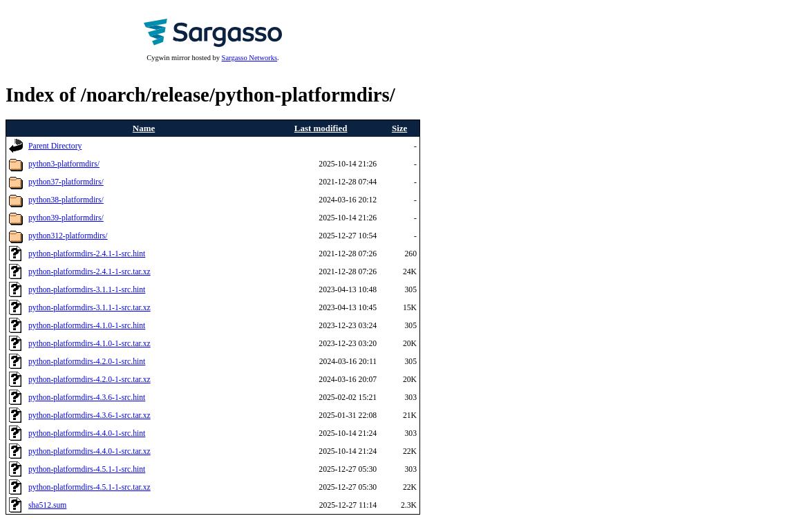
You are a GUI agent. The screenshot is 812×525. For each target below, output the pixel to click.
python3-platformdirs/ (64, 164)
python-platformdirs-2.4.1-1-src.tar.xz (89, 272)
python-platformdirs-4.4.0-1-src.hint (87, 433)
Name (144, 128)
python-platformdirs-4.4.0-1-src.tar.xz (89, 451)
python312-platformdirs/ (68, 236)
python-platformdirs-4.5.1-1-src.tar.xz (89, 487)
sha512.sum (47, 505)
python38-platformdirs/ (66, 200)
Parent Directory (55, 146)
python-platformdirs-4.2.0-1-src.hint (87, 362)
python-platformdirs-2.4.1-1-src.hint (87, 254)
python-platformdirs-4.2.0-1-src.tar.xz (89, 380)
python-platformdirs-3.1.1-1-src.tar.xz (89, 308)
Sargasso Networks (249, 58)
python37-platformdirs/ (66, 182)
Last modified (321, 128)
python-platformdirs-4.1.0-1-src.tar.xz (89, 344)
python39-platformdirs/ (66, 218)
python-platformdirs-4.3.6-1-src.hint (87, 398)
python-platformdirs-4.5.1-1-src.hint (87, 469)
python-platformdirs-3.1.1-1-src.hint (87, 290)
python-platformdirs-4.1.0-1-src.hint (87, 326)
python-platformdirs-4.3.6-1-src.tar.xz (89, 416)
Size (399, 128)
